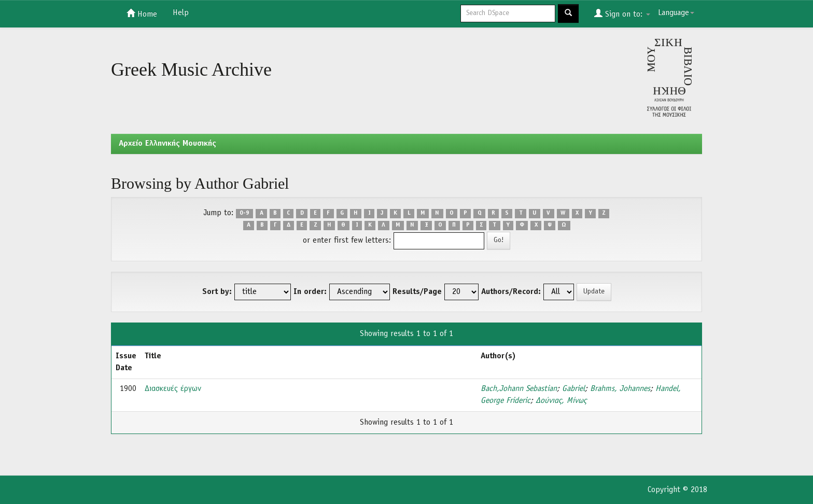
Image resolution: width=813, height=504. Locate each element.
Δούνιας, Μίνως (561, 401)
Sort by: (217, 292)
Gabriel (573, 389)
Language (676, 13)
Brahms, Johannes (620, 389)
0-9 (244, 214)
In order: (310, 292)
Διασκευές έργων (173, 389)
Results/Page (417, 292)
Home (142, 13)
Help (181, 13)
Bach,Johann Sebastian (519, 389)
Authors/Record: (511, 292)
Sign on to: (622, 13)
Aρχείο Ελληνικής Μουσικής (167, 144)
